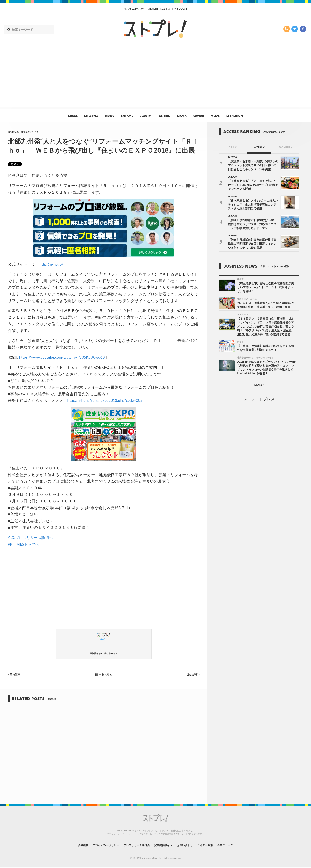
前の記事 (15, 674)
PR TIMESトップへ (25, 544)
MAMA (182, 116)
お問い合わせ (190, 845)
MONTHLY (286, 147)
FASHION (164, 116)
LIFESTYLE (91, 116)
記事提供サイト (165, 845)
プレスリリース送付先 (134, 845)
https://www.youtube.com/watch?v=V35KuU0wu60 (65, 357)
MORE (259, 386)
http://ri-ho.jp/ (52, 264)
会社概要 (71, 845)
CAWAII (199, 116)
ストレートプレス (259, 401)
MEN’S (215, 116)
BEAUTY (145, 116)
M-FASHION (235, 116)
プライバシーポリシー (98, 845)
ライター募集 (213, 845)
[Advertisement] (155, 77)
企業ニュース (237, 845)
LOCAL (73, 116)
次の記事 (192, 674)
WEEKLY (259, 147)
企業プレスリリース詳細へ (32, 537)
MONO (110, 116)
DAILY (233, 147)
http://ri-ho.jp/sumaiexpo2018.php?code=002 (108, 400)
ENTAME (127, 116)
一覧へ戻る (104, 674)
